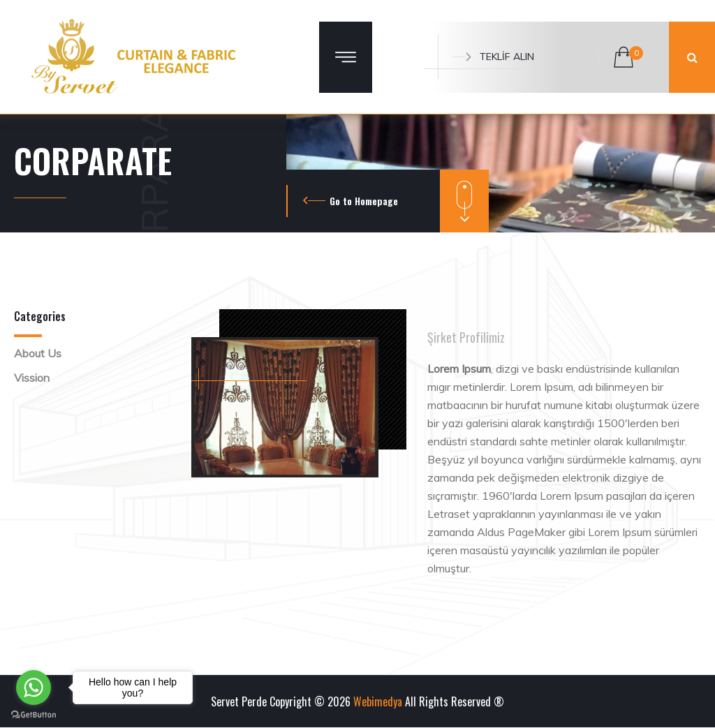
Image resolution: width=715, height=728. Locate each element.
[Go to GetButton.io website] (34, 714)
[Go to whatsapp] (34, 688)
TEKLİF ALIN (493, 57)
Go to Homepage (364, 201)
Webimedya (378, 701)
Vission (32, 378)
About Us (38, 353)
